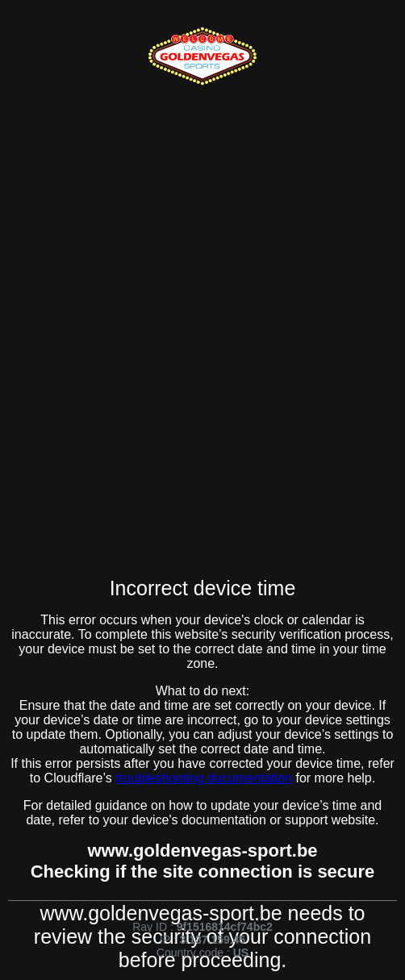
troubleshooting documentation (204, 778)
